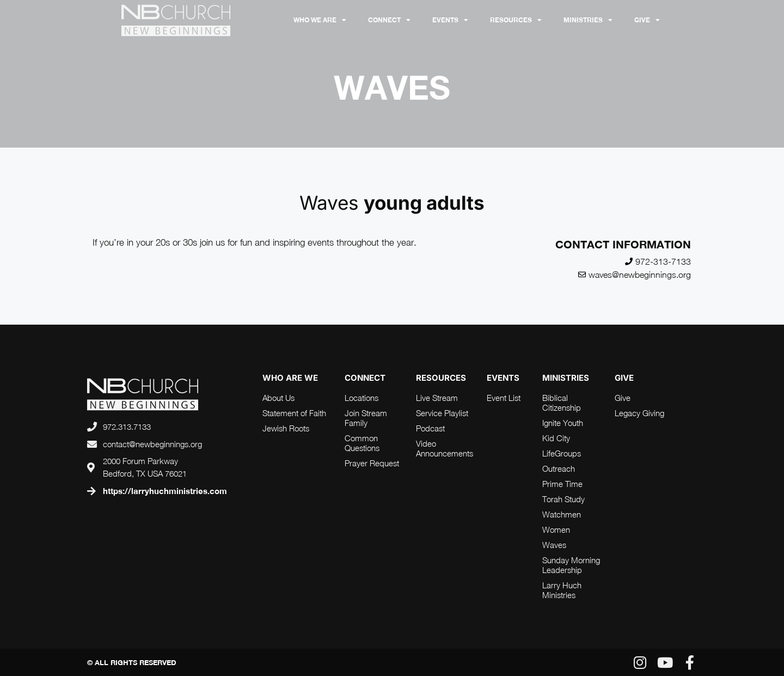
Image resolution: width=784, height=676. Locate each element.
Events (450, 20)
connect (365, 378)
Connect (389, 20)
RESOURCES (516, 20)
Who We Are (320, 20)
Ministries (588, 20)
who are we (290, 378)
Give (647, 20)
